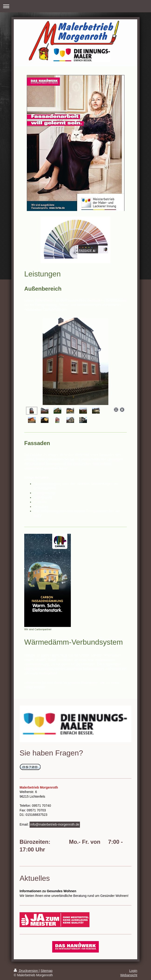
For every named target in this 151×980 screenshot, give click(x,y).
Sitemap (46, 971)
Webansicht (129, 975)
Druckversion (26, 971)
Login (133, 971)
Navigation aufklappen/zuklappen (75, 6)
